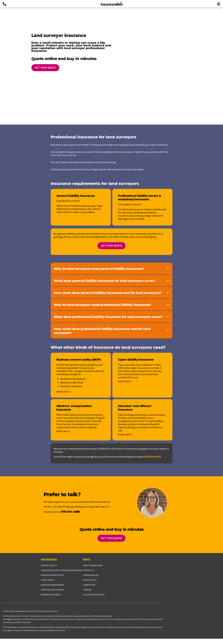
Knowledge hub (91, 575)
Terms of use (89, 585)
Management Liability (51, 595)
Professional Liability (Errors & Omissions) (62, 570)
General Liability (49, 565)
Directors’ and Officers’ (52, 590)
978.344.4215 (153, 457)
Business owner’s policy (53, 575)
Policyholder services (94, 595)
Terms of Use (44, 611)
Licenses (87, 590)
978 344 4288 (70, 512)
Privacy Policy (32, 611)
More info (63, 392)
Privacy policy (90, 580)
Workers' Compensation (52, 585)
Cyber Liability (48, 580)
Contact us (88, 570)
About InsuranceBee (93, 565)
